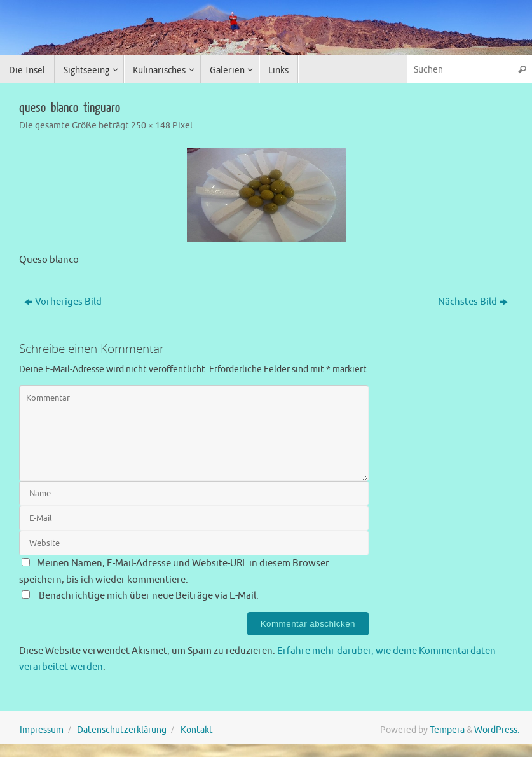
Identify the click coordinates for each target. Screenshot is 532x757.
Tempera (447, 730)
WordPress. (497, 730)
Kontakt (197, 730)
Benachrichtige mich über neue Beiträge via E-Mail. (149, 596)
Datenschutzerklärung (122, 730)
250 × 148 (151, 126)
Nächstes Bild (473, 302)
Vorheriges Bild (63, 302)
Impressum (42, 730)
